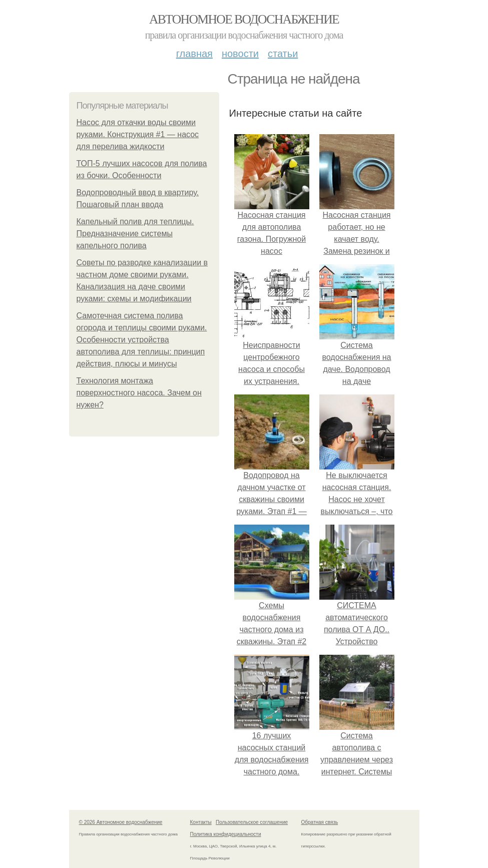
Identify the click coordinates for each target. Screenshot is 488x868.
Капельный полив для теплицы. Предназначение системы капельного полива (135, 234)
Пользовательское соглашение (252, 822)
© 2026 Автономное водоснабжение (121, 822)
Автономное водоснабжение (244, 19)
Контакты (201, 822)
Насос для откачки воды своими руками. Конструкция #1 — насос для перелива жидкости (138, 134)
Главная (194, 54)
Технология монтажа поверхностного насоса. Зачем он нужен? (139, 393)
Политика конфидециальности (226, 834)
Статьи (283, 54)
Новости (240, 54)
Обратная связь (320, 822)
